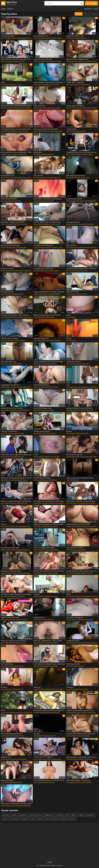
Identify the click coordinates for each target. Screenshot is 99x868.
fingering (31, 38)
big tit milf (9, 108)
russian (25, 224)
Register (88, 9)
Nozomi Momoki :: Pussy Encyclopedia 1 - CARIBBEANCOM (17, 152)
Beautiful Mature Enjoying (42, 478)
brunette (51, 108)
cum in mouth (86, 61)
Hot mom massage (7, 268)
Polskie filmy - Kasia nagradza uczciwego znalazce (17, 455)
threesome (76, 131)
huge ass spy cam (40, 106)
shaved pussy (82, 759)
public (50, 573)
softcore (69, 108)
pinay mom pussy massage (43, 59)
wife (13, 201)
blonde (53, 224)
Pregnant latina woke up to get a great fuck (81, 734)
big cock (73, 294)
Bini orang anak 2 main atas (76, 175)
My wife (69, 431)
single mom (53, 503)
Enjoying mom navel (7, 175)
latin (26, 503)
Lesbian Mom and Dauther (75, 106)
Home (3, 9)
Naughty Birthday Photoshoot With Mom (80, 408)
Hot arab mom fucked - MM (10, 548)
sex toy (78, 294)
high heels (21, 573)
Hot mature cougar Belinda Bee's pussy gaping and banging (17, 594)
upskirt (3, 154)
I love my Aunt (38, 175)
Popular (79, 14)
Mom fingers (38, 152)
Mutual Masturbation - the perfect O (78, 780)
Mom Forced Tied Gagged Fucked (77, 59)
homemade (41, 38)
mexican (54, 364)
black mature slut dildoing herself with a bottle (16, 803)
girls (67, 815)
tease (82, 270)
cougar (52, 317)
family (14, 815)
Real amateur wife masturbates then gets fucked (50, 710)
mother (22, 61)
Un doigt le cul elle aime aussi (43, 245)
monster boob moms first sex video (78, 524)
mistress (90, 759)
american (25, 131)
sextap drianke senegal (42, 431)
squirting (13, 433)
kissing (72, 84)
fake (73, 815)
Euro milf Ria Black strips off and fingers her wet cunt (50, 780)
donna (41, 819)
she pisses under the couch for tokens (14, 641)
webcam (77, 38)
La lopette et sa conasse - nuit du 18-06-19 (15, 315)
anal (79, 61)
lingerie (21, 689)
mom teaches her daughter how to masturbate (49, 664)
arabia (81, 815)
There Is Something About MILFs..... (45, 548)
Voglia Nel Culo (6, 757)
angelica (25, 819)
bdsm (84, 154)
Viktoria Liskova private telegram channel (80, 478)
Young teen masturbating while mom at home (81, 268)
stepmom (17, 61)
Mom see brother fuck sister (10, 245)
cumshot (75, 61)
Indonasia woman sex (41, 338)
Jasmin (69, 594)
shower (57, 270)
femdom (27, 573)
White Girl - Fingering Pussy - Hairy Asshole (48, 641)
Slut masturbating (7, 664)
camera (63, 819)
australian (44, 154)
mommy (6, 815)
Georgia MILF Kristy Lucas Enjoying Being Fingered (17, 129)
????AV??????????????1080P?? (43, 757)
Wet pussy (37, 687)
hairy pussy (20, 503)
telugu (3, 82)
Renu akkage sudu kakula (75, 548)
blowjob (11, 61)
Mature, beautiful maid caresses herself (47, 315)
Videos (11, 9)
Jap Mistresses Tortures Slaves (11, 571)
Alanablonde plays (7, 780)
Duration (94, 14)
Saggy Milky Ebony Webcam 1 (11, 385)
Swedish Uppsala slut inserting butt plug (47, 222)
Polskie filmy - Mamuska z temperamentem (81, 501)
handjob (54, 38)
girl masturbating (22, 38)
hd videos (8, 38)
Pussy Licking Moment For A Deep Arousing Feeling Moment (50, 292)
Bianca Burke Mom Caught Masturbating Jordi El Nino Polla (17, 106)
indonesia (14, 819)
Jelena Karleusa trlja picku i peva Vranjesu (48, 199)
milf (35, 61)
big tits (43, 61)
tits (85, 131)
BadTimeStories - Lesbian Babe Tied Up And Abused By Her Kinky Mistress (82, 757)
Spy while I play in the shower (43, 268)
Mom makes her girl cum (74, 455)
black (18, 805)
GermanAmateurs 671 (41, 36)
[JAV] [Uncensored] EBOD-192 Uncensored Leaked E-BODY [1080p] (50, 571)
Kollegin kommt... (39, 617)
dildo (20, 364)
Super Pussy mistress (74, 362)
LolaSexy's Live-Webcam (9, 431)
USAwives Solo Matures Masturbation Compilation (17, 478)
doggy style (81, 736)
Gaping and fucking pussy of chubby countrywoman (50, 524)
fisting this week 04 (7, 292)
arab (20, 550)
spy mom (37, 734)
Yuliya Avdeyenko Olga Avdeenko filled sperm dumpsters (50, 82)
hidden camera (56, 61)
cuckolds (59, 815)
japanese (49, 815)
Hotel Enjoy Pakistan (73, 664)
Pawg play (70, 687)
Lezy (68, 385)
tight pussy (20, 712)
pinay (68, 315)
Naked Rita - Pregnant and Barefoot (13, 222)
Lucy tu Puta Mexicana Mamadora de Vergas (48, 362)
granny (60, 38)
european (30, 317)
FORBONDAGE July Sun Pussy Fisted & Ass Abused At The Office (82, 152)
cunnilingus (22, 317)
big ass (15, 84)
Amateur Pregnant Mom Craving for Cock (80, 710)
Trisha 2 (4, 524)
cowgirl (83, 177)
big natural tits (80, 457)
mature (72, 247)
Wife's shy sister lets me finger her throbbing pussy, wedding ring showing (17, 501)
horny (86, 270)
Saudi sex (37, 594)
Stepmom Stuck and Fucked (10, 617)
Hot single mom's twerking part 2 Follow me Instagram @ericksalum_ (50, 501)
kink (71, 759)
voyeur (30, 177)
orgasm (8, 154)
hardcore (9, 270)
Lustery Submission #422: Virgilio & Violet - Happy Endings (82, 571)
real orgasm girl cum (73, 222)
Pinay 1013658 (71, 245)
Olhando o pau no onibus (9, 338)
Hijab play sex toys (73, 292)
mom (3, 38)
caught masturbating (19, 108)
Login (95, 9)
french (52, 619)
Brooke (69, 338)
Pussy (36, 455)
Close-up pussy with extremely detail (46, 129)
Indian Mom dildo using (9, 362)
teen (2, 61)
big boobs (13, 410)
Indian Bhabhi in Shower (74, 199)
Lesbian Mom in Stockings (75, 82)
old (47, 819)
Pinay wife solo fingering (75, 617)
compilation (46, 503)
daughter (23, 815)
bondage (89, 154)
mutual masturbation (8, 36)
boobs (5, 819)
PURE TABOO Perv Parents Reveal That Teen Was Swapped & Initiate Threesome (17, 59)
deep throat (89, 410)
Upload (91, 3)
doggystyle (44, 573)
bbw (6, 84)
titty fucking (70, 177)
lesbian (14, 38)
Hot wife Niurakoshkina (41, 385)
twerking (60, 503)
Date (86, 14)
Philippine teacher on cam (75, 36)
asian (38, 61)
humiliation (25, 550)
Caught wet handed (73, 641)
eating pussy (28, 712)
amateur (48, 38)
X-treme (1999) (71, 129)
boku (33, 819)
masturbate (44, 270)
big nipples (20, 433)
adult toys (55, 550)
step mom (48, 666)
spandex (57, 108)
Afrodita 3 (4, 687)
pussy (72, 38)
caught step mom (32, 108)
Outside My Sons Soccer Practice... (12, 408)
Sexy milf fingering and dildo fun (12, 734)
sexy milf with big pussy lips (43, 408)
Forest (3, 710)
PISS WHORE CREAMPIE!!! (9, 199)
